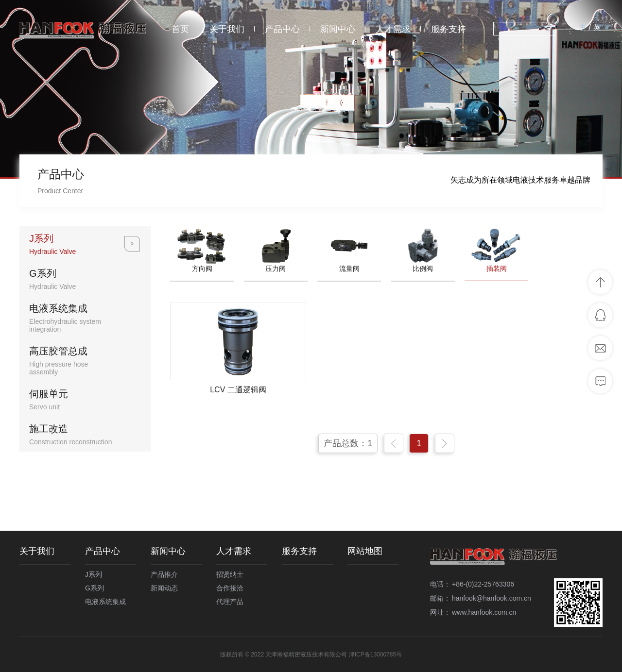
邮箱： (440, 598)
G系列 (95, 588)
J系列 (94, 574)
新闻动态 (164, 588)
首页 (180, 29)
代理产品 (230, 602)
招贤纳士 (230, 574)
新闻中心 (338, 29)
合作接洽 (230, 588)
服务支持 (449, 29)
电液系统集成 (105, 602)
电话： (440, 584)
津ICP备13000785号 (375, 655)
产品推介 (164, 574)
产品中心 (282, 29)
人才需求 (393, 29)
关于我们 (227, 29)
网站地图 (365, 551)
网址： (440, 612)
